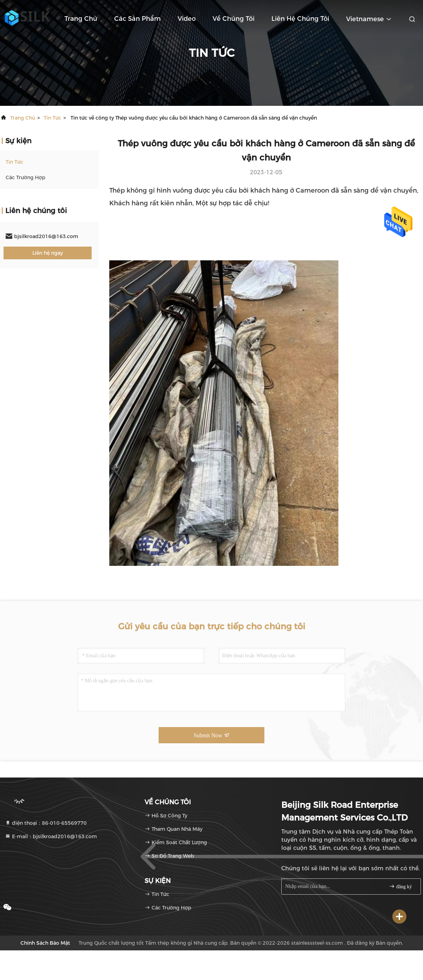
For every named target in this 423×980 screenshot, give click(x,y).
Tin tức (53, 118)
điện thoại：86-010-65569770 (46, 823)
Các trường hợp (26, 177)
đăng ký (400, 886)
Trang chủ (81, 19)
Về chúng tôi (234, 19)
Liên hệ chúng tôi (300, 19)
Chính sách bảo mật (45, 943)
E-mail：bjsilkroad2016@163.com (51, 836)
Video (187, 19)
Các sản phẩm (137, 19)
